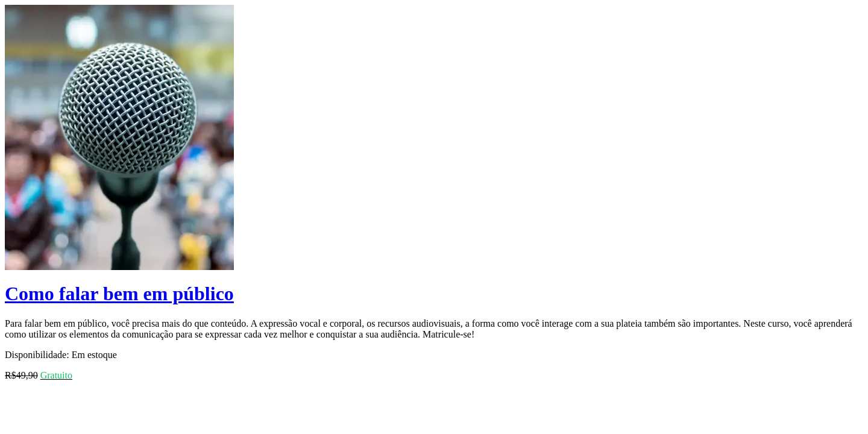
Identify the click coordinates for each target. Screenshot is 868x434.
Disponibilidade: (37, 355)
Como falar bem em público (119, 294)
